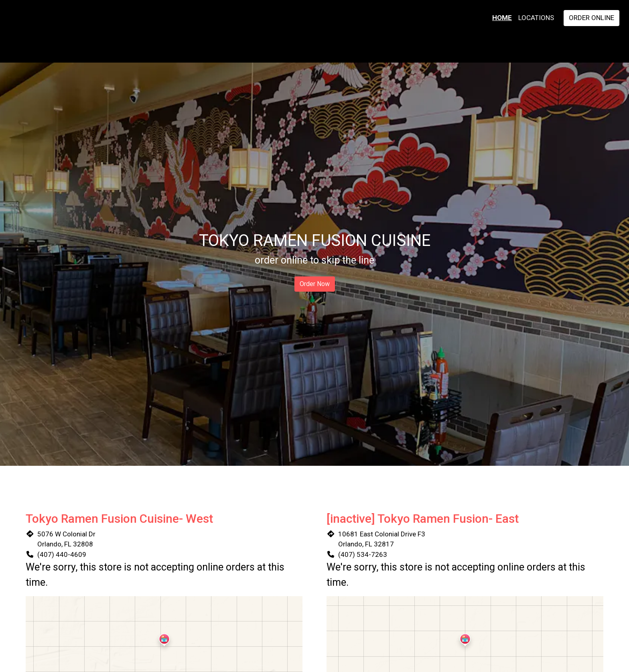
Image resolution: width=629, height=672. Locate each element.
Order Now (315, 284)
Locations (536, 18)
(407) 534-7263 (363, 554)
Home (502, 18)
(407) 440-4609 (62, 554)
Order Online (591, 18)
